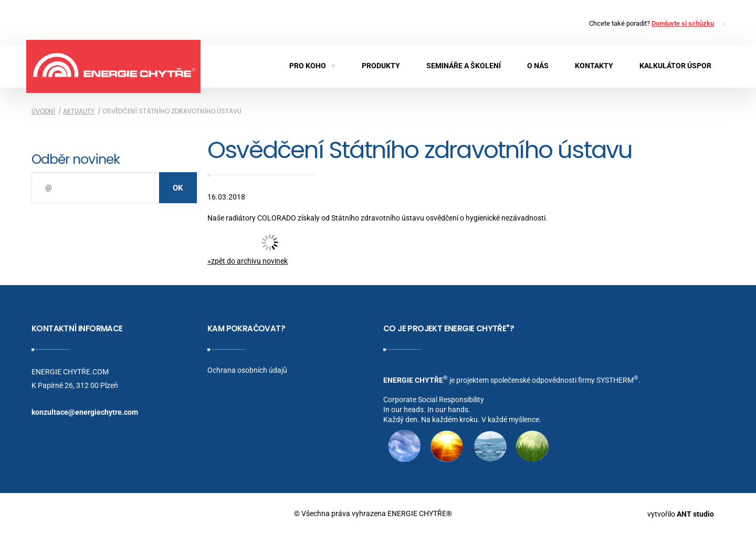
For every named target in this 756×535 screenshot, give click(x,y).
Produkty (381, 66)
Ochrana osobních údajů (247, 370)
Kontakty (594, 66)
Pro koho (312, 66)
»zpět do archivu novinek (248, 261)
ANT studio (695, 513)
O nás (538, 66)
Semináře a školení (464, 66)
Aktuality (79, 111)
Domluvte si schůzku (683, 23)
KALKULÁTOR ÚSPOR (675, 66)
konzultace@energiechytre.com (85, 412)
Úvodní (43, 111)
